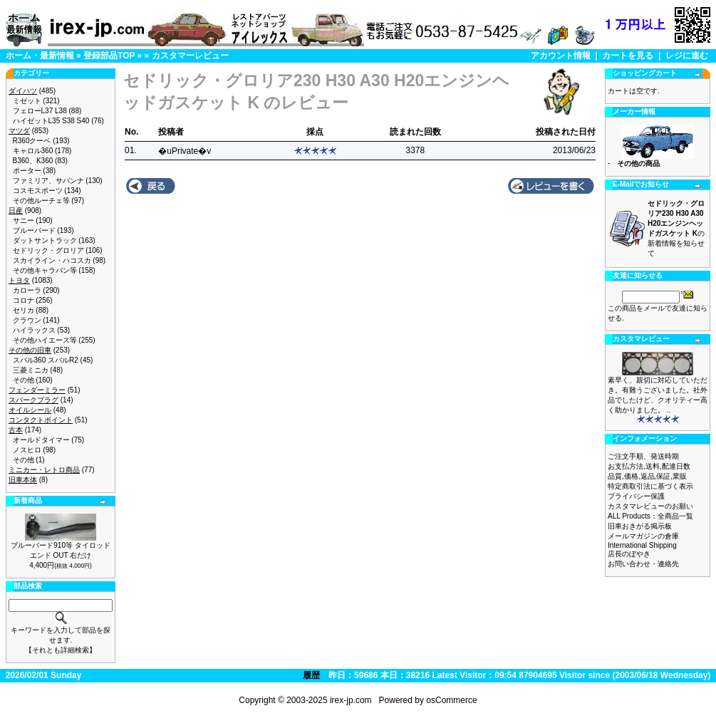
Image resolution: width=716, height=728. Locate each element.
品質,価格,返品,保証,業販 (647, 476)
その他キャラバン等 (45, 270)
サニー (24, 220)
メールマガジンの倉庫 (643, 536)
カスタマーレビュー (190, 56)
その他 (24, 380)
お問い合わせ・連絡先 (643, 564)
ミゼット (27, 101)
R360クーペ (32, 141)
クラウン (27, 320)
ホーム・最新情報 (40, 56)
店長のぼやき (629, 554)
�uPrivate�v (185, 151)
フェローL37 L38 (40, 111)
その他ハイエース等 (45, 340)
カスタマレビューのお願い (650, 506)
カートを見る (628, 56)
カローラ (27, 290)
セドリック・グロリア (48, 250)
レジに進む (687, 56)
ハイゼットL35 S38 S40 (51, 121)
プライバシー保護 (636, 496)
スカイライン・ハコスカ (52, 260)
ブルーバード (34, 230)
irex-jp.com (351, 700)
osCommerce (451, 700)
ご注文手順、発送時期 (643, 456)
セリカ (24, 310)
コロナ (24, 300)
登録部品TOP (109, 56)
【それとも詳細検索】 (61, 650)
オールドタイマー (41, 440)
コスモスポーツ (38, 191)
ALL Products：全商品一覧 (650, 516)
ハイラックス (34, 330)
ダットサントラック (45, 240)
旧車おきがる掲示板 (640, 526)
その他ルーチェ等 (41, 201)
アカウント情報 (561, 56)
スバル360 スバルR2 (46, 360)
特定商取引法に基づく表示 (650, 486)
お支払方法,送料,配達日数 (649, 466)
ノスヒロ (27, 450)
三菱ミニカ (31, 370)
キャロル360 (33, 151)
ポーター (27, 171)
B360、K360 (33, 161)
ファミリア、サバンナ (48, 181)
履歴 (311, 675)
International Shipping (642, 545)
